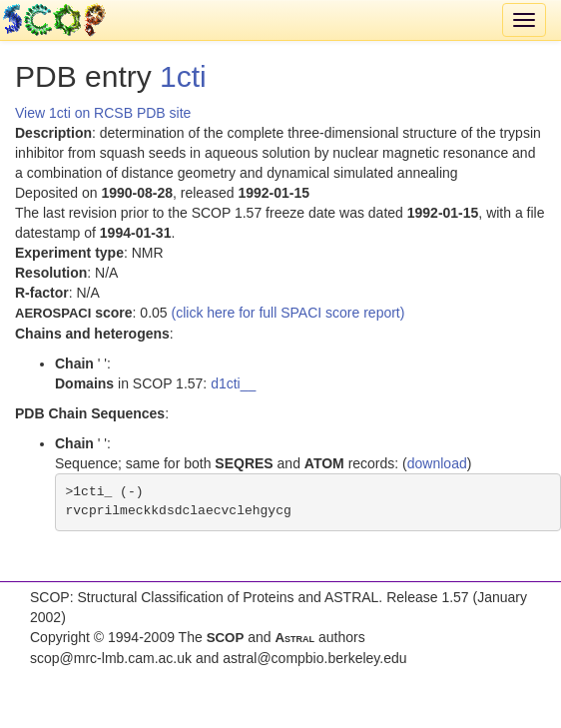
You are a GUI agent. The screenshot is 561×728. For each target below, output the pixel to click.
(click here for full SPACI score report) (288, 313)
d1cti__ (233, 383)
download (437, 463)
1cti (183, 76)
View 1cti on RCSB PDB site (103, 113)
